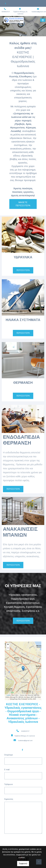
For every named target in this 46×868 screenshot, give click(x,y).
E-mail (7, 770)
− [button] (8, 648)
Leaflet (8, 695)
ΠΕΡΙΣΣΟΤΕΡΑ (23, 270)
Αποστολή (13, 840)
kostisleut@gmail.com (39, 12)
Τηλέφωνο (8, 784)
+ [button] (8, 645)
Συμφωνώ (23, 863)
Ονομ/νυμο (8, 755)
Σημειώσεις (9, 799)
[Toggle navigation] (43, 20)
